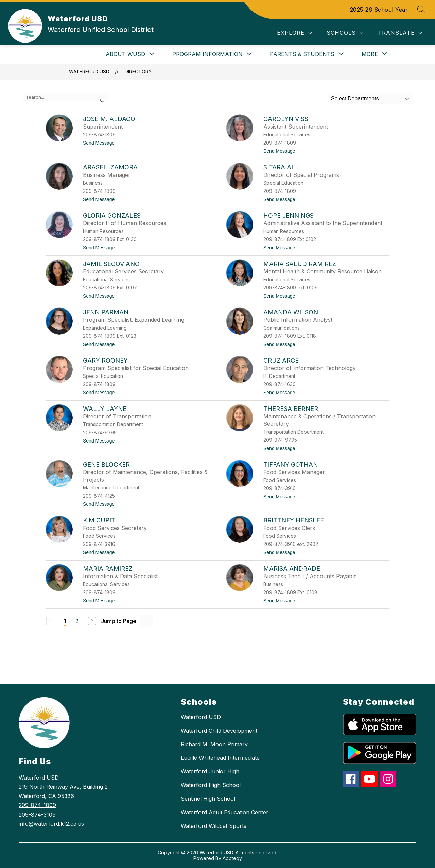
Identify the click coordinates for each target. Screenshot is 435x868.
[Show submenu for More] (370, 54)
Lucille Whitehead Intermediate (220, 758)
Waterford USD (89, 72)
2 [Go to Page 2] (77, 621)
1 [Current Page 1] (65, 621)
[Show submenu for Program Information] (207, 54)
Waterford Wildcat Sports (214, 826)
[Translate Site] (400, 33)
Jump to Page (119, 621)
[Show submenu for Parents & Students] (302, 54)
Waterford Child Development (219, 731)
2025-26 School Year (379, 10)
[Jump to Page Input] (146, 621)
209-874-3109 (37, 815)
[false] (66, 97)
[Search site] (421, 10)
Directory (138, 72)
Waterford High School (211, 785)
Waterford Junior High (210, 771)
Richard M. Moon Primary (214, 744)
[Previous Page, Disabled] (50, 621)
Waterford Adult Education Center (225, 812)
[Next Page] (92, 621)
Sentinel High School (208, 799)
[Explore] (295, 33)
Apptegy (232, 858)
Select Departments (355, 98)
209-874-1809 (37, 805)
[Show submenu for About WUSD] (125, 54)
